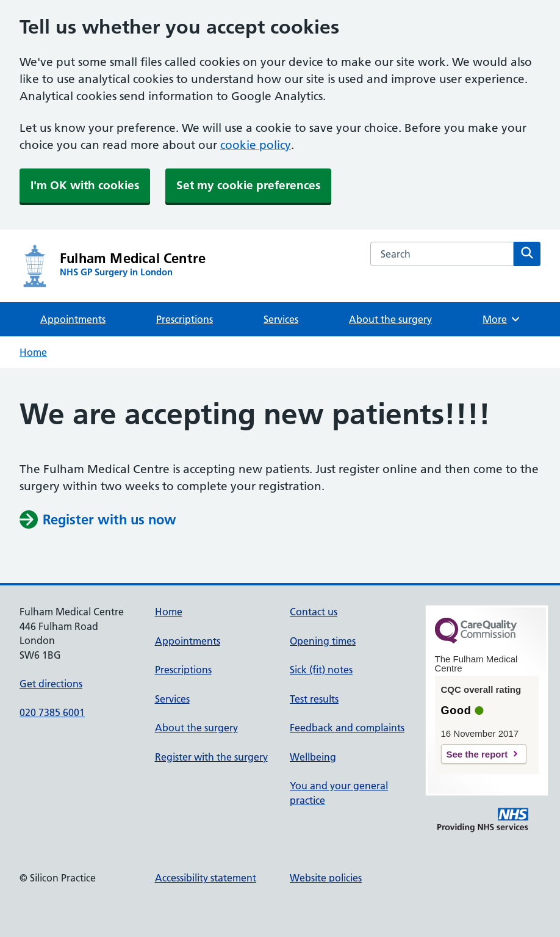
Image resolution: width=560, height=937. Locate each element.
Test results (314, 699)
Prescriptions (185, 319)
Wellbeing (313, 757)
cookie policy (256, 145)
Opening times (323, 641)
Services (281, 319)
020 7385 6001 (52, 712)
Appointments (73, 319)
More (502, 319)
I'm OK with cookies (85, 185)
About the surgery (390, 319)
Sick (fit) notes (321, 670)
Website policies (326, 878)
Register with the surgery (211, 757)
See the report (477, 754)
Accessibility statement (206, 878)
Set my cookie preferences (248, 185)
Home (33, 352)
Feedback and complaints (347, 728)
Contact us (314, 612)
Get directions (51, 684)
